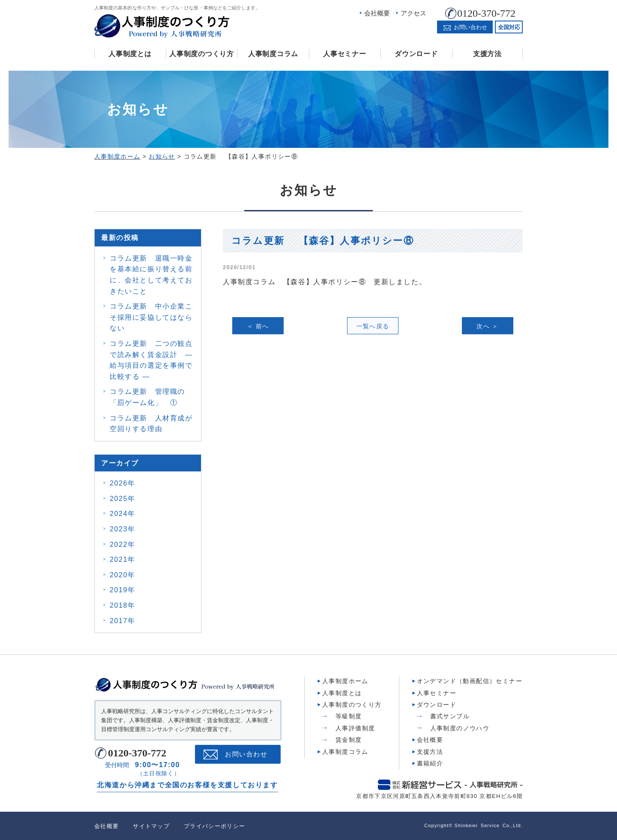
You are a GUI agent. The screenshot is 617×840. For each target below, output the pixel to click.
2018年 (123, 605)
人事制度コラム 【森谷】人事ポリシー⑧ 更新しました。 (325, 282)
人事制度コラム (273, 54)
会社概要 (377, 13)
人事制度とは (130, 54)
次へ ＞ (488, 326)
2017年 (123, 621)
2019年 (123, 590)
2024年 (123, 514)
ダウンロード (416, 54)
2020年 (123, 575)
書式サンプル (450, 716)
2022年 (123, 544)
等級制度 (349, 716)
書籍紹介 (430, 763)
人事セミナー (344, 54)
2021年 (123, 559)
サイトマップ (151, 826)
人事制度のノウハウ (460, 728)
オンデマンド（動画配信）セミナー (470, 681)
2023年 (123, 529)
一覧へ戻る (373, 326)
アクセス (413, 13)
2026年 (123, 483)
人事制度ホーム (345, 681)
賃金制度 (349, 740)
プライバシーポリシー (214, 826)
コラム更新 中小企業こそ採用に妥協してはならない (151, 317)
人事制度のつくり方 (201, 54)
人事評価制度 (355, 728)
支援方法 (487, 54)
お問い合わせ (246, 754)
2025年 (123, 499)
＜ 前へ (258, 326)
